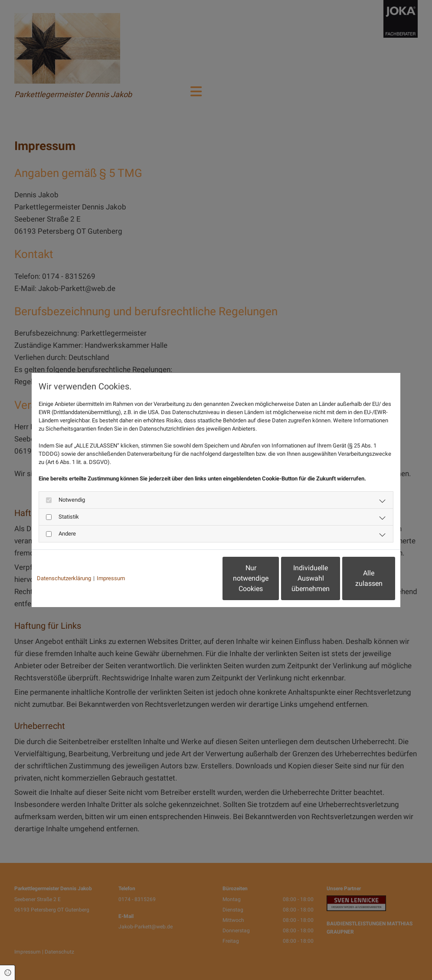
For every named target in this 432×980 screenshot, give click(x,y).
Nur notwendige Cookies (190, 578)
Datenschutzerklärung (64, 578)
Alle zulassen (355, 578)
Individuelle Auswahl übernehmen (273, 578)
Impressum (111, 578)
